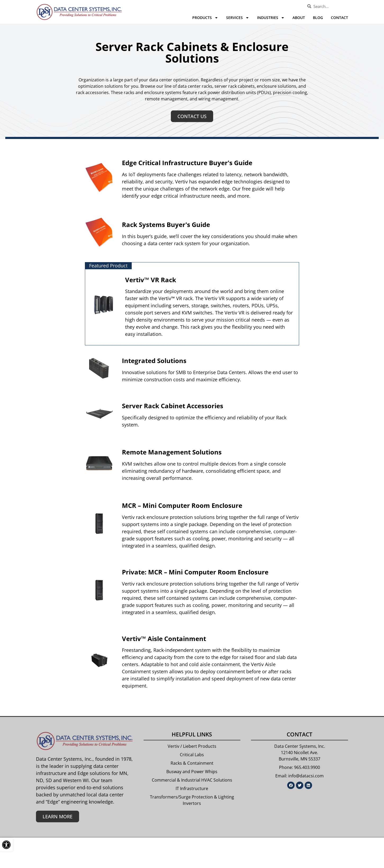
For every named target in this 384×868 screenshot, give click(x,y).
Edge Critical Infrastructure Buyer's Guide (187, 163)
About (299, 18)
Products (205, 18)
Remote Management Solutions (172, 452)
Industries (271, 18)
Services (238, 18)
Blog (318, 18)
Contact (339, 18)
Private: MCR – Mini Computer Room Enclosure (195, 572)
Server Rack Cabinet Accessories (173, 406)
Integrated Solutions (154, 361)
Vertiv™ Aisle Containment (164, 639)
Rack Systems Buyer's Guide (166, 224)
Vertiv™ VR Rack (151, 280)
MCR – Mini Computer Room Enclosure (182, 505)
